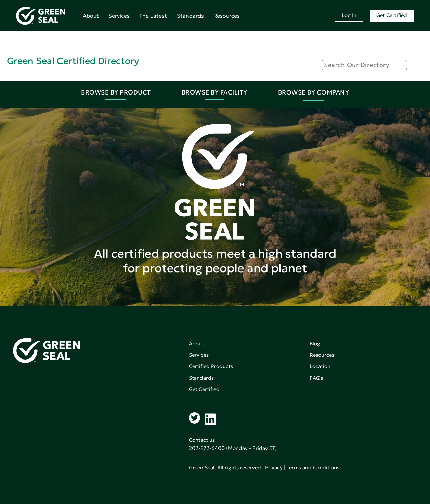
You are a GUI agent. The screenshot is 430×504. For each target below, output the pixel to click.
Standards (190, 16)
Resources (227, 16)
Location (320, 366)
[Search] (364, 65)
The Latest (153, 16)
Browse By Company (314, 92)
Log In (349, 15)
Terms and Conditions (313, 468)
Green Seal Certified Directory (73, 61)
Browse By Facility (214, 92)
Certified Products (211, 366)
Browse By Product (116, 92)
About (91, 16)
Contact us (202, 440)
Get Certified (392, 15)
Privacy (274, 468)
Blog (315, 344)
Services (119, 16)
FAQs (316, 378)
